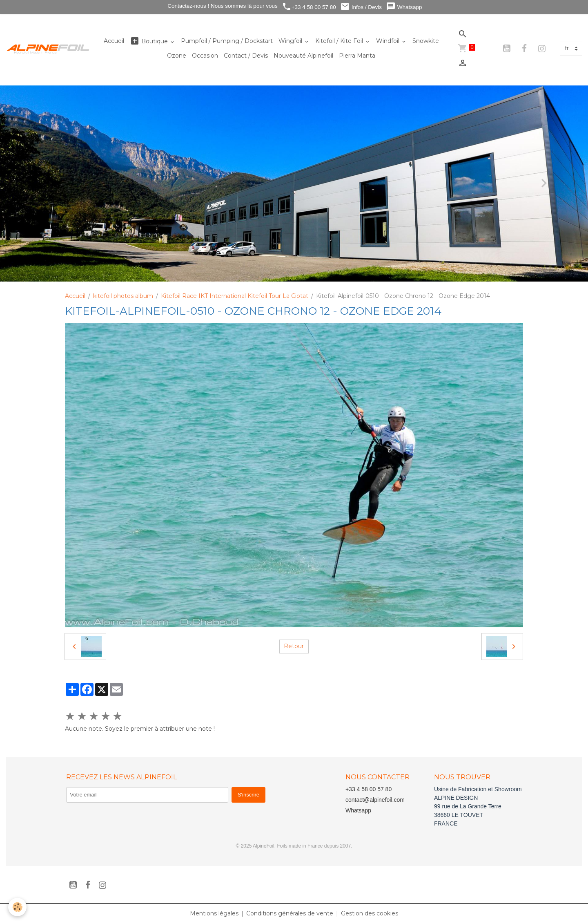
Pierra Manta (357, 56)
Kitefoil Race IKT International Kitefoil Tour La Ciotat (235, 296)
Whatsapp (404, 7)
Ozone (177, 56)
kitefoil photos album (123, 296)
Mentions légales (214, 913)
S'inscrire (248, 795)
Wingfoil (291, 41)
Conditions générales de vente (290, 913)
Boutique (150, 41)
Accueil (114, 41)
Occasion (205, 56)
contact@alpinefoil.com (375, 800)
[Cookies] (17, 907)
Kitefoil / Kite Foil (340, 41)
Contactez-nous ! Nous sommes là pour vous (222, 6)
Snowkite (426, 41)
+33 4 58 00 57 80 (309, 7)
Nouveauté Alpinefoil (303, 56)
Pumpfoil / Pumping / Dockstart (227, 41)
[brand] (48, 49)
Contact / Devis (246, 56)
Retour (294, 646)
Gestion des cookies (370, 913)
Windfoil (389, 41)
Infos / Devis (361, 7)
